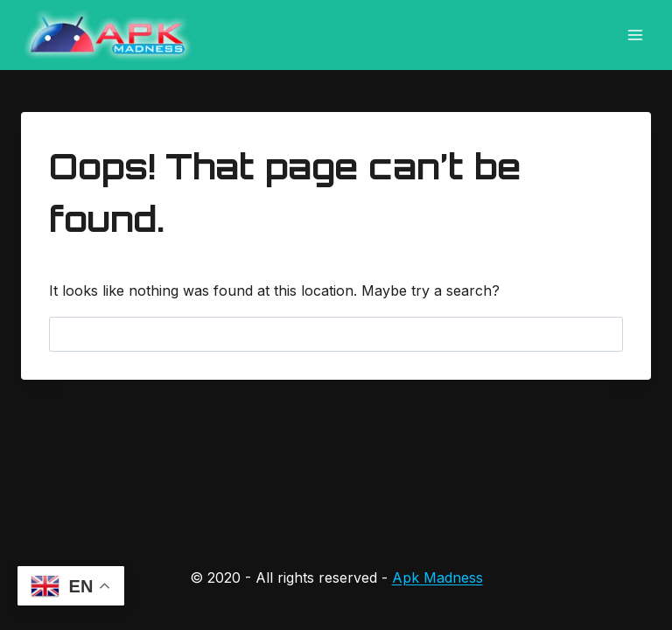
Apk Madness (437, 577)
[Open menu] (635, 35)
